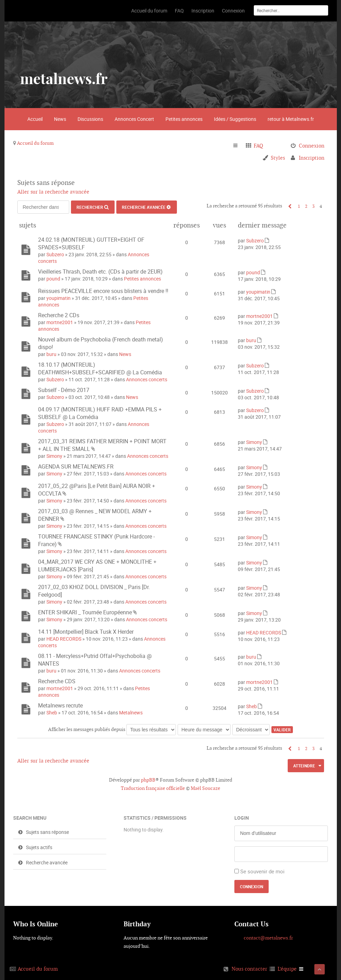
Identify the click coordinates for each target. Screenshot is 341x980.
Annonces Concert (134, 119)
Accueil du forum (35, 143)
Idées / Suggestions (235, 119)
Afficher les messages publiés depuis (112, 729)
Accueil (35, 119)
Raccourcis (238, 146)
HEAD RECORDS (64, 639)
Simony (54, 456)
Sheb (52, 712)
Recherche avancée (144, 207)
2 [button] (306, 206)
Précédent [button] (288, 206)
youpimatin (59, 298)
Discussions (90, 119)
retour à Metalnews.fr (291, 119)
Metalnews (131, 712)
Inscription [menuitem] (312, 158)
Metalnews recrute (60, 705)
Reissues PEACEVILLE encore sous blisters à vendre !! (103, 291)
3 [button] (313, 206)
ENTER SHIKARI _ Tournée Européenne (85, 612)
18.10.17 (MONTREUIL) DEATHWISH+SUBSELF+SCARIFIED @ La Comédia (100, 368)
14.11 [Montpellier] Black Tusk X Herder (86, 632)
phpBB (148, 780)
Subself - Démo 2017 (64, 390)
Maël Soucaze (205, 788)
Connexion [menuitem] (312, 146)
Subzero (55, 254)
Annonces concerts (147, 379)
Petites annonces (184, 119)
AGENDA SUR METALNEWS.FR (76, 466)
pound (53, 279)
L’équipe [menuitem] (287, 969)
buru (51, 354)
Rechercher (90, 207)
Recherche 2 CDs (59, 315)
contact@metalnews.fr (268, 938)
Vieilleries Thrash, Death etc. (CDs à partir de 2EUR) (100, 271)
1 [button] (299, 206)
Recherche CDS (57, 681)
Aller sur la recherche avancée (53, 192)
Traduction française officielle (153, 788)
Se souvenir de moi (262, 871)
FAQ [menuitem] (258, 146)
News (60, 119)
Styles (278, 158)
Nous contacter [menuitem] (249, 969)
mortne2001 (60, 322)
